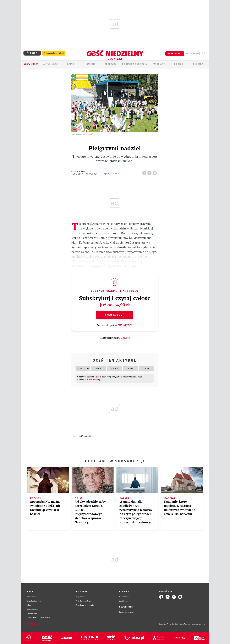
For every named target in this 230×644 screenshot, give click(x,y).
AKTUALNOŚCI (51, 64)
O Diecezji (199, 64)
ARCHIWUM (111, 64)
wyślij (155, 172)
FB (145, 172)
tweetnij (150, 172)
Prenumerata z (54, 53)
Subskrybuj (115, 315)
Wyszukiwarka (204, 53)
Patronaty (159, 64)
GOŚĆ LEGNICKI (85, 436)
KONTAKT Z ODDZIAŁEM (135, 64)
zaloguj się (193, 54)
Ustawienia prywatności (85, 605)
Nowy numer (31, 64)
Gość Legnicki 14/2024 (84, 174)
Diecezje (179, 64)
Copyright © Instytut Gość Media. (171, 624)
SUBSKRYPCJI (125, 325)
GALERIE (91, 64)
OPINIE (71, 64)
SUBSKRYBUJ (175, 54)
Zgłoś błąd (33, 624)
